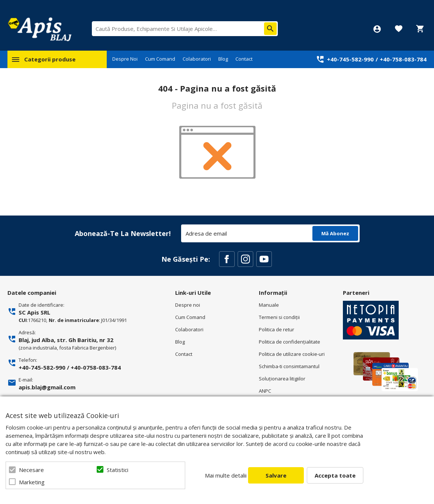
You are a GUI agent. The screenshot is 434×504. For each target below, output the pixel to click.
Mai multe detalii (226, 475)
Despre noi (188, 305)
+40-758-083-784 (403, 59)
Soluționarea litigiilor (282, 379)
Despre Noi (125, 59)
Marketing (32, 482)
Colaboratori (197, 59)
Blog (223, 59)
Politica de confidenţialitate (290, 342)
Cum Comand (160, 59)
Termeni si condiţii (279, 317)
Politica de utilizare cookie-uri (292, 354)
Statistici (118, 470)
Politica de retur (277, 329)
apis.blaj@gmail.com (47, 387)
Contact (244, 59)
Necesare (31, 470)
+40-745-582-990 (350, 59)
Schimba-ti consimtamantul (289, 366)
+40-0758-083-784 (96, 367)
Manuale (269, 305)
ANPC (265, 391)
